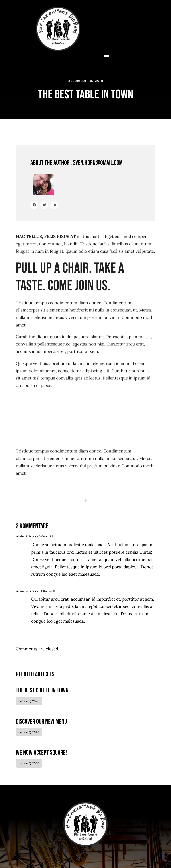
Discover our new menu (41, 722)
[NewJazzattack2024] (58, 9)
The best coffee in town (42, 690)
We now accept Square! (41, 753)
